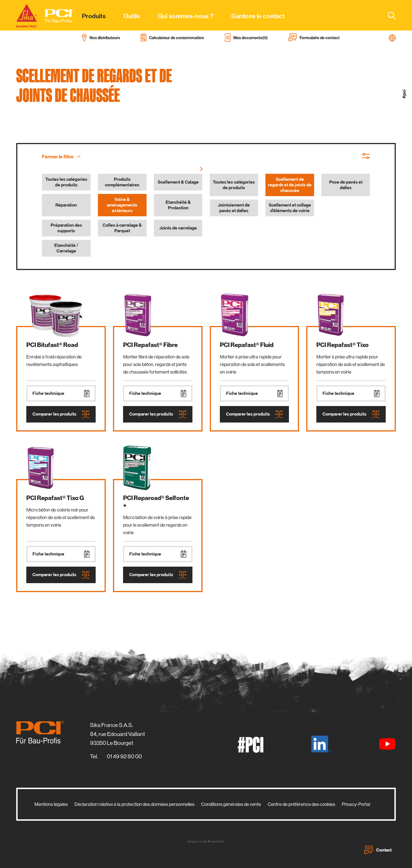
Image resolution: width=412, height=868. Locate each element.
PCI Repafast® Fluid (247, 345)
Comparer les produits (61, 414)
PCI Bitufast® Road (52, 345)
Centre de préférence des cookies (301, 804)
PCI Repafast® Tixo (342, 345)
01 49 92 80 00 (124, 756)
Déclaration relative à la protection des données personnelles (134, 804)
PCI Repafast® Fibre (150, 345)
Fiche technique (61, 393)
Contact (378, 850)
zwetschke (218, 842)
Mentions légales (51, 804)
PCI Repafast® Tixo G (55, 498)
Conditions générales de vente (231, 804)
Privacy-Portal (356, 804)
